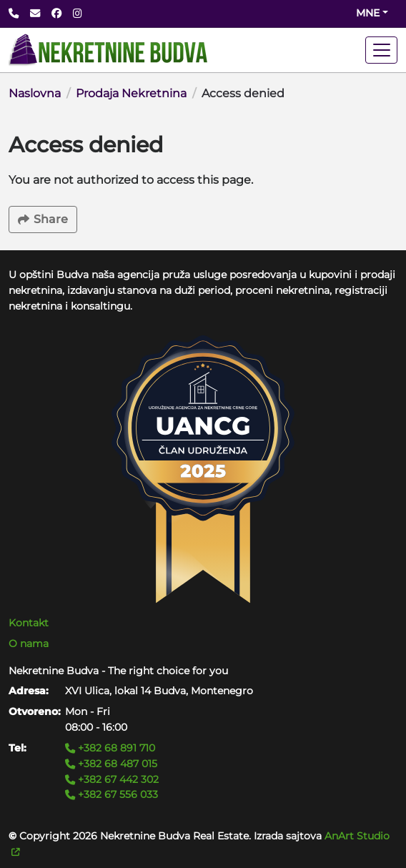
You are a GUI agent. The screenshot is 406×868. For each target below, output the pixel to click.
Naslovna (35, 93)
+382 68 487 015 (111, 764)
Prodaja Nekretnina (131, 93)
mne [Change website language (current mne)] (368, 13)
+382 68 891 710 (110, 748)
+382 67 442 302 (112, 779)
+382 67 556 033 (112, 794)
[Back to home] (108, 50)
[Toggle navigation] (381, 50)
